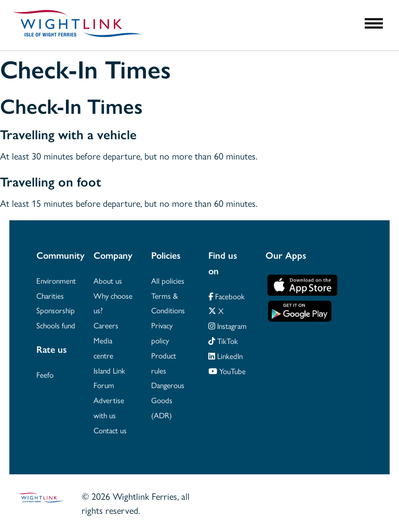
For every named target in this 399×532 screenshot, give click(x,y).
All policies (168, 280)
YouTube (227, 371)
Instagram (228, 325)
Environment (56, 280)
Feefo (45, 374)
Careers (106, 325)
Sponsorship (56, 310)
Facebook (227, 296)
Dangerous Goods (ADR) (168, 400)
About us (108, 280)
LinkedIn (225, 356)
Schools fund (56, 325)
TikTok (223, 341)
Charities (50, 295)
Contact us (110, 430)
